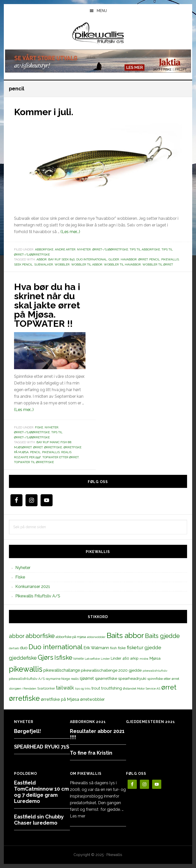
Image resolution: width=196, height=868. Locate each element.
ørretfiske (53, 447)
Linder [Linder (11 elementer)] (105, 659)
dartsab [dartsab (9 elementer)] (14, 648)
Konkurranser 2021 (33, 587)
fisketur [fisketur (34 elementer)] (135, 647)
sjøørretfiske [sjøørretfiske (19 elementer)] (106, 679)
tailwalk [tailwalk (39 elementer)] (65, 688)
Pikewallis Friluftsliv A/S (38, 596)
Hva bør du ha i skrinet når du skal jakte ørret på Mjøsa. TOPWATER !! (47, 305)
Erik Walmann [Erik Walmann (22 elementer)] (96, 648)
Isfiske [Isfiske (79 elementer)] (63, 658)
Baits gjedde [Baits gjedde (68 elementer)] (162, 636)
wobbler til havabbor (122, 264)
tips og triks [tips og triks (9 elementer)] (83, 689)
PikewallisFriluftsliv (98, 34)
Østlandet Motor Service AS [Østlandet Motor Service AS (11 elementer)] (142, 689)
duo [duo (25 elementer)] (24, 648)
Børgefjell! (27, 731)
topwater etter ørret (60, 457)
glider (114, 259)
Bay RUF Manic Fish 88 (54, 442)
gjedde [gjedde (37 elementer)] (153, 648)
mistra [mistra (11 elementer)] (144, 659)
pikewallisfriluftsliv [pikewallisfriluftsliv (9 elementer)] (155, 671)
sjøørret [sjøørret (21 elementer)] (87, 678)
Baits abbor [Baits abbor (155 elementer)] (125, 635)
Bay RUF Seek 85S (62, 259)
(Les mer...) (70, 232)
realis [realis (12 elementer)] (75, 679)
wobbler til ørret (158, 264)
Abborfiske (44, 249)
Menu (102, 11)
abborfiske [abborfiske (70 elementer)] (40, 636)
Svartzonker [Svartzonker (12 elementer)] (46, 688)
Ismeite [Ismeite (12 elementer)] (78, 659)
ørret (143, 259)
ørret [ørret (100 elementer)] (169, 687)
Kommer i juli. (44, 112)
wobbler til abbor (87, 264)
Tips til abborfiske (145, 249)
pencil (155, 259)
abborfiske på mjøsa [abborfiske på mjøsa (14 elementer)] (71, 637)
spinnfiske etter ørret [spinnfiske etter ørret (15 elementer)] (163, 679)
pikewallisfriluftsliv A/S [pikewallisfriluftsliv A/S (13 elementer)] (27, 679)
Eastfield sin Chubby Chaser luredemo (39, 820)
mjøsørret (23, 447)
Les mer (78, 816)
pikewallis (170, 259)
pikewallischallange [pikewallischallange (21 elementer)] (62, 670)
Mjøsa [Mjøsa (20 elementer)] (155, 658)
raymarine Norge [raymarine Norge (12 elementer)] (58, 679)
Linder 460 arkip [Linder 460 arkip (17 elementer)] (125, 658)
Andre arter (65, 249)
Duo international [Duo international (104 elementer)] (56, 647)
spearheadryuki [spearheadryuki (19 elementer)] (132, 679)
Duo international (92, 259)
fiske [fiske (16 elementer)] (122, 648)
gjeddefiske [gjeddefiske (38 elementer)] (23, 658)
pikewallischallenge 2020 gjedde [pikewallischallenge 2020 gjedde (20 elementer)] (111, 670)
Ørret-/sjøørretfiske (110, 249)
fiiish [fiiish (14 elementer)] (113, 648)
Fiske (39, 427)
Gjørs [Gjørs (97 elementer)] (46, 657)
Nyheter (84, 249)
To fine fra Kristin (91, 753)
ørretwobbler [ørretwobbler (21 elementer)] (92, 699)
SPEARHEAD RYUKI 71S (42, 747)
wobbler (62, 264)
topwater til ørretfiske (34, 462)
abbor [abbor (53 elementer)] (17, 636)
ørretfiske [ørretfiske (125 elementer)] (24, 698)
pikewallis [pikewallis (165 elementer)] (26, 669)
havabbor (129, 259)
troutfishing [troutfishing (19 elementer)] (112, 688)
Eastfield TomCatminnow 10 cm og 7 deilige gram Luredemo (41, 792)
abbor (42, 259)
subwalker (44, 264)
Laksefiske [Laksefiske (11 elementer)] (92, 659)
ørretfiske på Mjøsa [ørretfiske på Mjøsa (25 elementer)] (60, 699)
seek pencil (23, 264)
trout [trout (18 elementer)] (96, 688)
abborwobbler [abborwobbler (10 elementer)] (96, 637)
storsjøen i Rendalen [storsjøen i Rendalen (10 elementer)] (23, 689)
